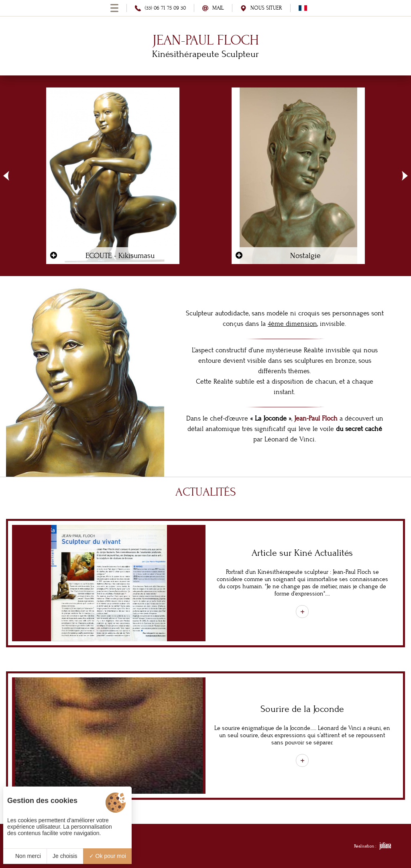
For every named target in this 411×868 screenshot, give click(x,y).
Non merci (25, 856)
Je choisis (65, 856)
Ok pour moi (108, 856)
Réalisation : (372, 846)
